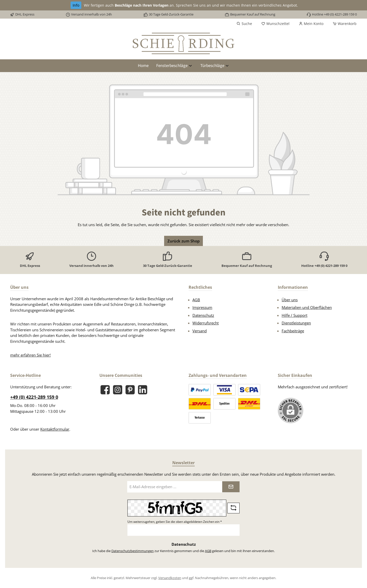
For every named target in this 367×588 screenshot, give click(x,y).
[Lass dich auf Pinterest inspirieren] (130, 390)
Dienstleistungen (296, 323)
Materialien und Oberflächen (307, 307)
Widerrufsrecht (206, 323)
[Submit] (231, 487)
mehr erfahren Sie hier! (30, 355)
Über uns (290, 300)
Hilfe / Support (294, 315)
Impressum (202, 307)
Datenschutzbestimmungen (133, 551)
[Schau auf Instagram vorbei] (118, 390)
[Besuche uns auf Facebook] (105, 390)
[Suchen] (244, 24)
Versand (200, 331)
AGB (196, 300)
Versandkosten (170, 578)
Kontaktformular (55, 429)
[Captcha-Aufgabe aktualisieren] (233, 508)
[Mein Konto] (311, 24)
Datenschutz (203, 315)
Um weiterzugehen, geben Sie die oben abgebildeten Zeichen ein (175, 522)
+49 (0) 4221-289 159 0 (34, 397)
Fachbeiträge (293, 331)
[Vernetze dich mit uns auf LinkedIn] (143, 390)
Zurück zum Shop (183, 241)
